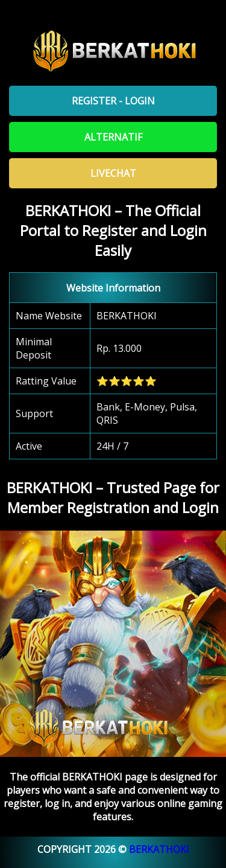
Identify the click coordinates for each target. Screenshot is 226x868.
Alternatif (113, 137)
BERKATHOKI (159, 849)
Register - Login (113, 101)
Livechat (113, 173)
